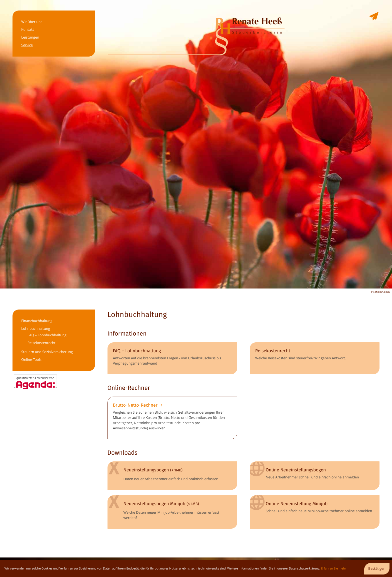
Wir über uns (32, 22)
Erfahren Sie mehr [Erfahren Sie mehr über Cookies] (333, 568)
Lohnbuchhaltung (36, 329)
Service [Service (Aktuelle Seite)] (27, 45)
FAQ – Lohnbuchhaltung (47, 335)
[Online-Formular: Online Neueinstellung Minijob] (315, 512)
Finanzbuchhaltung (37, 321)
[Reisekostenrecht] (315, 358)
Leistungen (30, 37)
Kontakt (28, 30)
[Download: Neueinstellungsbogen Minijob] (172, 512)
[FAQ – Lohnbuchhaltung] (172, 358)
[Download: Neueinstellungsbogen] (172, 476)
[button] (172, 418)
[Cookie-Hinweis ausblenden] (377, 569)
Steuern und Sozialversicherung (47, 352)
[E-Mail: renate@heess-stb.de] (374, 17)
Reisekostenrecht (41, 343)
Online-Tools (31, 360)
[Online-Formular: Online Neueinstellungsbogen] (315, 476)
